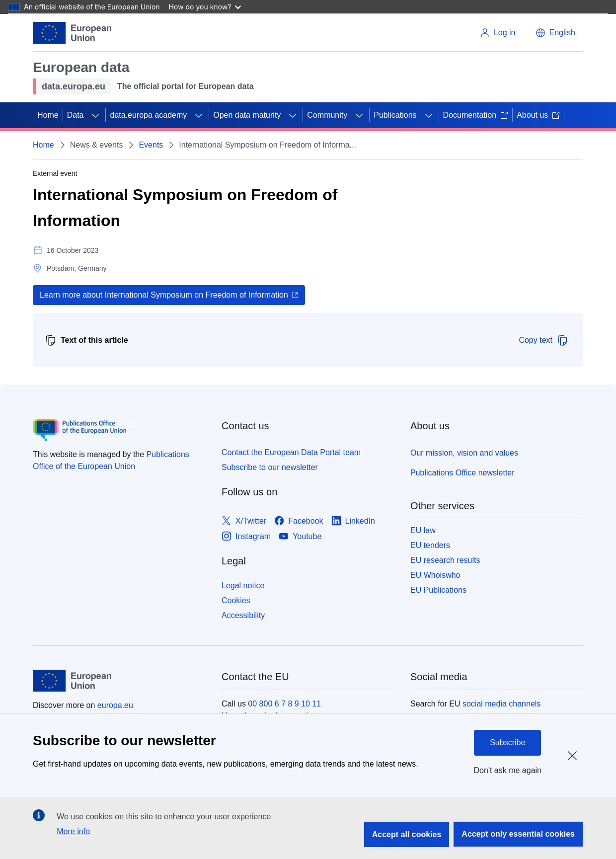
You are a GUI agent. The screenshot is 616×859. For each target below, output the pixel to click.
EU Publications (438, 590)
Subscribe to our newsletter (270, 467)
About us (538, 115)
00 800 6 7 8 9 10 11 (284, 704)
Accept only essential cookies (518, 834)
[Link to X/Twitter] (244, 521)
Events (151, 145)
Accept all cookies (407, 834)
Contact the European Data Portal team (291, 452)
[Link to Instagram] (246, 536)
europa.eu (115, 705)
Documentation (476, 115)
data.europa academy (148, 115)
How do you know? (205, 7)
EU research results (445, 560)
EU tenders (430, 545)
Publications (395, 115)
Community (327, 115)
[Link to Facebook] (299, 521)
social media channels (501, 704)
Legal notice (243, 586)
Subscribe (507, 742)
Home (48, 115)
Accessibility (243, 615)
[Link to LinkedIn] (353, 521)
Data (76, 115)
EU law (423, 530)
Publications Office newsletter (462, 473)
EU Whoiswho (435, 575)
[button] (555, 33)
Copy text (543, 340)
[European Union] (72, 33)
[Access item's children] (95, 115)
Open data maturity (247, 115)
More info (73, 831)
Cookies (236, 600)
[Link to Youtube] (300, 536)
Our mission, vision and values (464, 453)
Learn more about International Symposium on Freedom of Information (164, 295)
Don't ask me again (508, 770)
